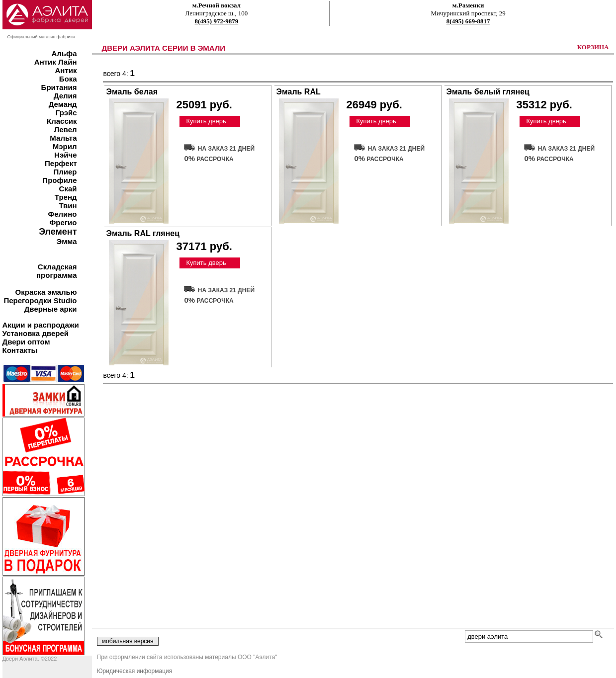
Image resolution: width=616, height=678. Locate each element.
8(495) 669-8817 (468, 21)
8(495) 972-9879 (217, 21)
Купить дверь (206, 121)
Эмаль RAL (299, 92)
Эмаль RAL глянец (143, 233)
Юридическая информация (135, 671)
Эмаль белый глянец (488, 92)
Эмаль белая (132, 92)
